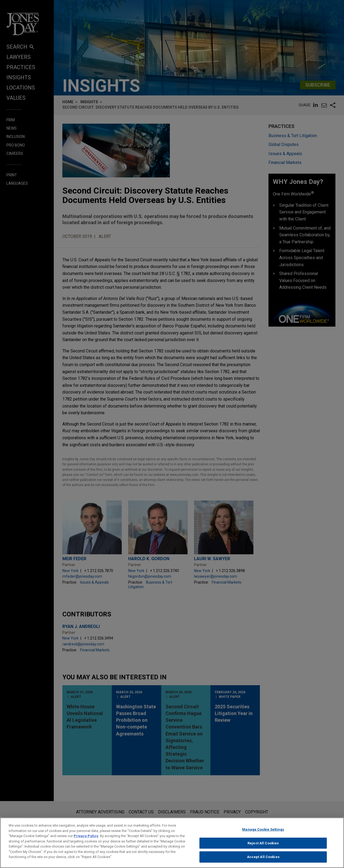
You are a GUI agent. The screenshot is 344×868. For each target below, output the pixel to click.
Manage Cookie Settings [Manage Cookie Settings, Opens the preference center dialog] (263, 832)
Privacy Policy (86, 838)
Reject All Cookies (263, 845)
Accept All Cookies (263, 859)
